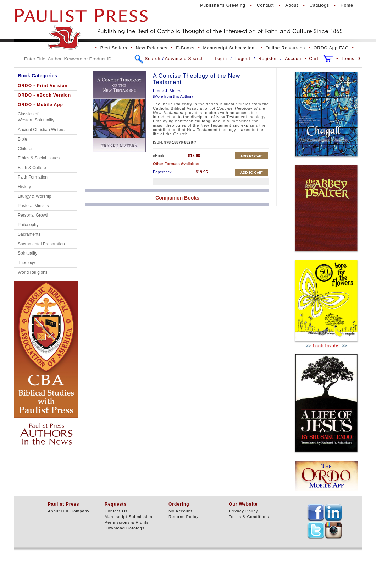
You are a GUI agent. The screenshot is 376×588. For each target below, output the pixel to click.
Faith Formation (33, 177)
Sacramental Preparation (41, 244)
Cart (314, 59)
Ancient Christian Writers (41, 130)
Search (153, 59)
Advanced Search (184, 59)
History (24, 187)
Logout (243, 59)
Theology (26, 263)
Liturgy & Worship (34, 196)
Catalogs (319, 5)
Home (347, 5)
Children (26, 149)
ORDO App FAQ (331, 48)
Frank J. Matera (168, 91)
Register (268, 59)
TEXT (316, 512)
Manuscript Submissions (230, 48)
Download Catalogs (125, 528)
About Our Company (69, 511)
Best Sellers (114, 48)
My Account (180, 511)
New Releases (152, 48)
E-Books (185, 48)
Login (221, 59)
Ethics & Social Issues (39, 158)
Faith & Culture (32, 168)
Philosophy (28, 225)
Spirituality (27, 253)
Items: (351, 59)
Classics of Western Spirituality (36, 117)
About (292, 5)
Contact (265, 5)
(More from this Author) (173, 96)
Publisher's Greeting (223, 5)
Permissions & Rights (127, 522)
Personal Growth (34, 215)
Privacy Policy (243, 511)
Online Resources (285, 48)
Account (294, 59)
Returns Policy (184, 517)
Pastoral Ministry (34, 206)
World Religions (33, 272)
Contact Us (116, 511)
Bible (23, 139)
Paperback (162, 172)
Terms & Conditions (249, 517)
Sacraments (29, 234)
